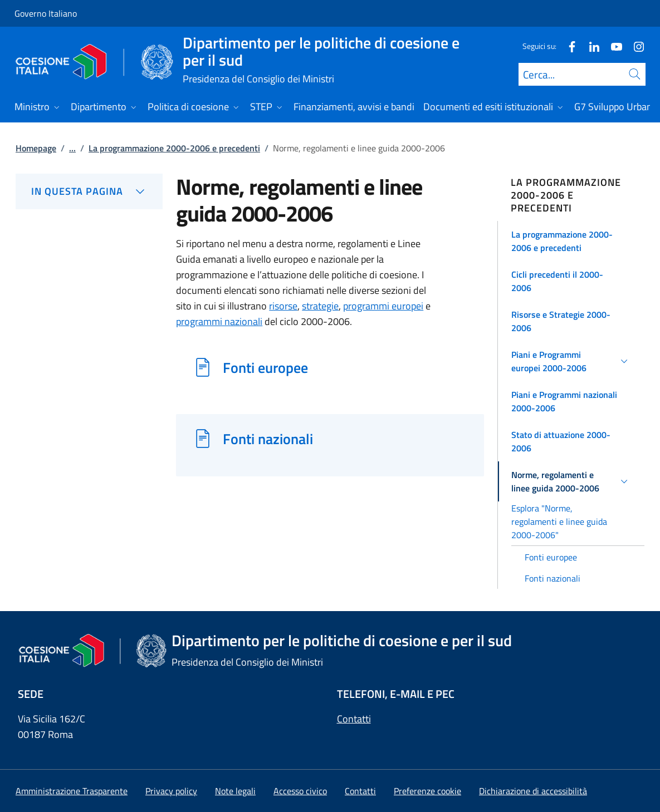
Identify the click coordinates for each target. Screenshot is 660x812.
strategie (320, 306)
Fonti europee (265, 367)
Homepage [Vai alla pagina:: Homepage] (36, 148)
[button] (571, 241)
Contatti (354, 719)
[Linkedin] (590, 46)
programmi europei (383, 306)
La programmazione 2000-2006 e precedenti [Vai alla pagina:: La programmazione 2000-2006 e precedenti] (174, 148)
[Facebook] (568, 46)
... (72, 148)
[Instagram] (634, 46)
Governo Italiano (46, 13)
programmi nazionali (219, 321)
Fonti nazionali (268, 439)
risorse (283, 306)
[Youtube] (612, 46)
